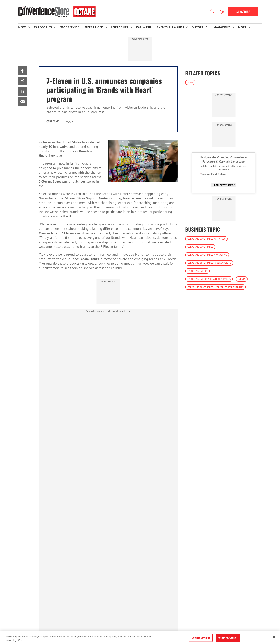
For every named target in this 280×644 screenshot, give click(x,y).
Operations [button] (94, 27)
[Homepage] (57, 12)
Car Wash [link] (144, 27)
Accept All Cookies (228, 638)
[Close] (274, 637)
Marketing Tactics (197, 271)
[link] (22, 71)
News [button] (22, 27)
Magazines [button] (222, 27)
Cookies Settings (201, 638)
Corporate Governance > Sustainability (209, 263)
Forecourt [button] (120, 27)
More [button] (242, 27)
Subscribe (243, 12)
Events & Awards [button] (170, 27)
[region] (140, 638)
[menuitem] (26, 27)
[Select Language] (222, 12)
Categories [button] (43, 27)
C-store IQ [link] (200, 27)
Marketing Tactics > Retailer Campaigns (209, 279)
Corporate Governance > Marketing (207, 255)
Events (242, 279)
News (190, 82)
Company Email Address (213, 174)
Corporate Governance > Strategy (206, 239)
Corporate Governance (200, 247)
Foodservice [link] (69, 27)
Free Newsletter (223, 185)
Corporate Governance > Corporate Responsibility (215, 287)
